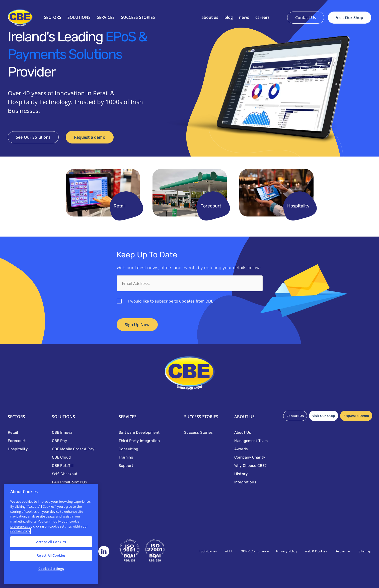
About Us (210, 17)
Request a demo (90, 137)
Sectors (53, 17)
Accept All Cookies (51, 542)
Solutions (79, 17)
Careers (262, 17)
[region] (51, 534)
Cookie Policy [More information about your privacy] (20, 531)
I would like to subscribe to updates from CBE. (171, 301)
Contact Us (306, 18)
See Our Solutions (33, 137)
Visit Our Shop (350, 18)
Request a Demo (356, 416)
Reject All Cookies (51, 555)
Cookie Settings (51, 569)
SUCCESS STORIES (138, 17)
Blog (229, 17)
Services (106, 17)
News (244, 17)
